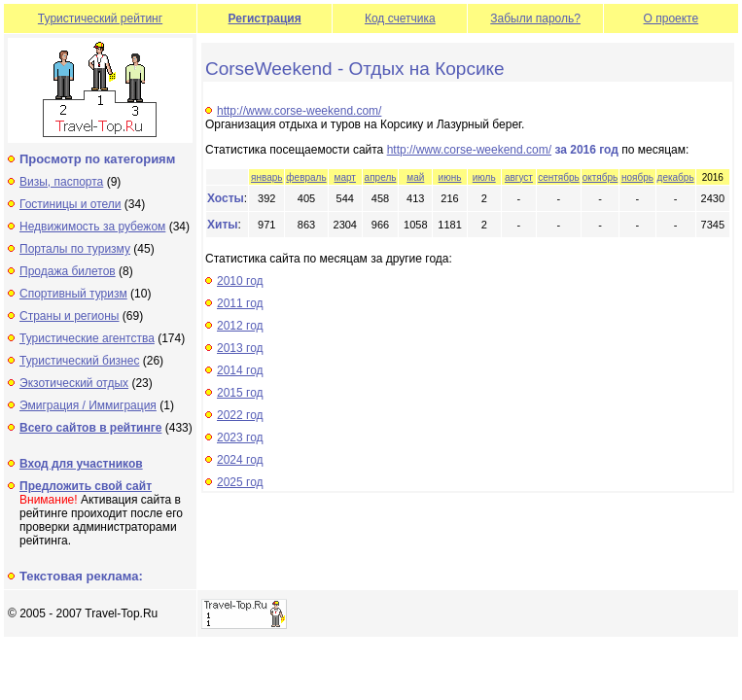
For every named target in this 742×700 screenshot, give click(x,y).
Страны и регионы (70, 316)
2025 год (240, 482)
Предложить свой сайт (86, 486)
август (519, 177)
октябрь (601, 177)
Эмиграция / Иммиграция (88, 405)
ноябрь (637, 177)
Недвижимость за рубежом (92, 227)
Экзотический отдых (74, 383)
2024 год (240, 460)
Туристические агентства (87, 338)
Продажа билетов (68, 271)
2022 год (240, 415)
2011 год (240, 303)
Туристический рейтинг (100, 18)
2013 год (240, 348)
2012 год (240, 326)
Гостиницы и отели (71, 204)
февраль (306, 177)
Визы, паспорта (61, 182)
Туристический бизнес (79, 361)
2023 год (240, 437)
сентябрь (559, 177)
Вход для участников (81, 464)
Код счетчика (400, 18)
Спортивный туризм (73, 294)
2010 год (240, 281)
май (415, 177)
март (345, 177)
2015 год (240, 393)
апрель (381, 177)
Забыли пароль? (535, 18)
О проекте (671, 18)
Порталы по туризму (75, 249)
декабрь (676, 177)
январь (266, 177)
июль (484, 177)
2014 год (240, 370)
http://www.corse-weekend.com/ (299, 111)
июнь (450, 177)
